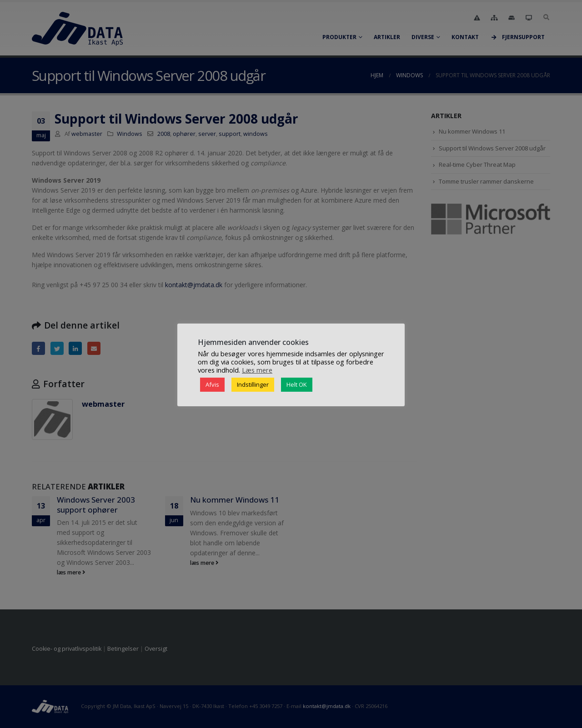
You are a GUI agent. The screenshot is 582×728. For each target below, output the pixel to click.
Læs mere (257, 370)
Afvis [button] (212, 384)
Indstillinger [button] (253, 384)
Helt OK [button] (297, 384)
